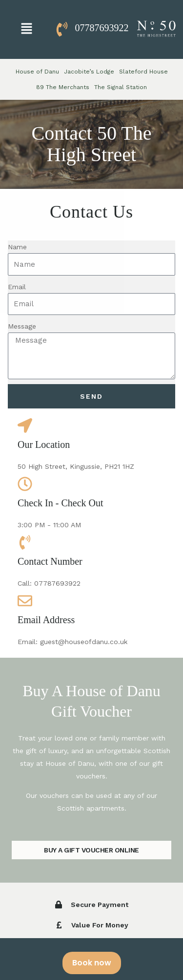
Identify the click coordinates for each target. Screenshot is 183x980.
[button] (26, 29)
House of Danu (37, 72)
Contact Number (50, 561)
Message (22, 326)
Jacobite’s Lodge (89, 72)
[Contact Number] (25, 542)
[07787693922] (62, 29)
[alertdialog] (91, 959)
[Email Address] (25, 601)
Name (17, 247)
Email (17, 287)
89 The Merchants (63, 87)
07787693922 (102, 28)
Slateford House (143, 72)
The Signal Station (121, 87)
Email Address (46, 620)
